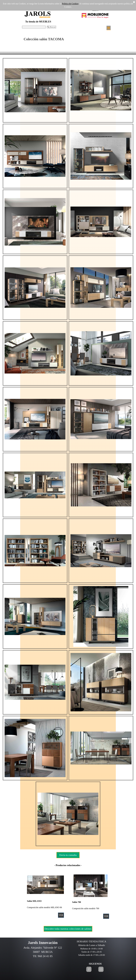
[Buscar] (34, 27)
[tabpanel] (68, 865)
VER (61, 915)
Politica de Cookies (70, 4)
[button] (35, 90)
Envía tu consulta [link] (68, 855)
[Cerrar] (134, 2)
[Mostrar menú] (109, 28)
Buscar (53, 27)
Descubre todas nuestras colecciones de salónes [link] (68, 929)
